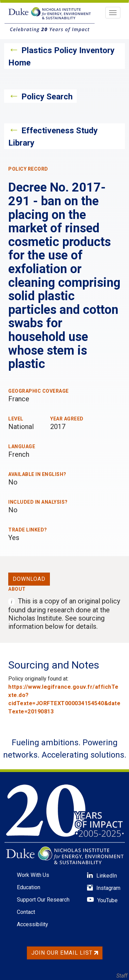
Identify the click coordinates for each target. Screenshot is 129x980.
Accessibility (33, 924)
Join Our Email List (65, 953)
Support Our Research (43, 900)
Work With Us (33, 875)
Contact (26, 912)
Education (29, 887)
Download (29, 579)
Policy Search (47, 97)
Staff (122, 976)
